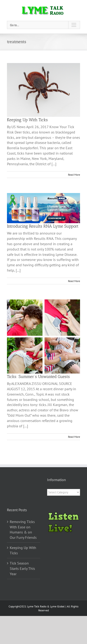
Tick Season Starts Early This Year (22, 568)
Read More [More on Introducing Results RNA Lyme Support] (74, 281)
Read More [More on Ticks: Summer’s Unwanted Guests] (74, 437)
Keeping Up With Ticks (27, 120)
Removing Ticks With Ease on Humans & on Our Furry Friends (23, 530)
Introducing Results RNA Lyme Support (43, 226)
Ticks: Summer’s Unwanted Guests (38, 377)
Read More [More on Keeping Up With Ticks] (74, 175)
